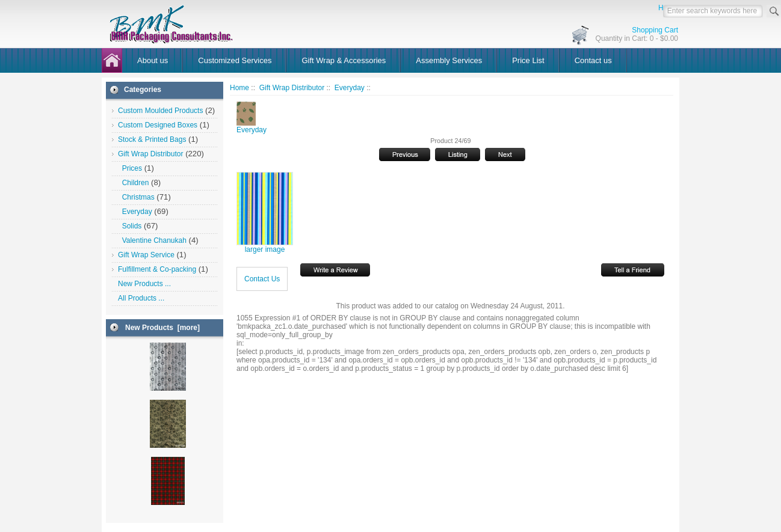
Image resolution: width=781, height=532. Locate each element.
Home (239, 88)
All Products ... (141, 298)
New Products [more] (162, 328)
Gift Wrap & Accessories (344, 60)
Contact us (593, 60)
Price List (528, 60)
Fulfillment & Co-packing (157, 269)
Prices (130, 168)
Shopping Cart (655, 30)
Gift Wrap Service (146, 255)
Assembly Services (449, 60)
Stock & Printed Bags (152, 139)
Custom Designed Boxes (158, 125)
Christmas (136, 197)
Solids (130, 226)
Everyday (350, 88)
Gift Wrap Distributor (292, 88)
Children (133, 183)
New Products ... (144, 284)
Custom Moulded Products (160, 111)
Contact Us (262, 279)
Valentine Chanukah (152, 240)
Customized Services (235, 60)
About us (153, 60)
